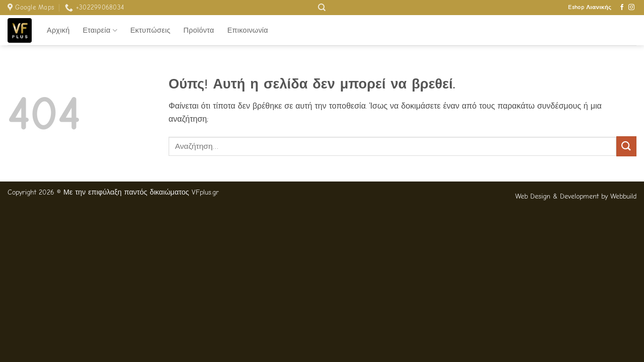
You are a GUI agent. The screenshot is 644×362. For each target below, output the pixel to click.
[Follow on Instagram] (631, 8)
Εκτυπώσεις (150, 30)
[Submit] (626, 146)
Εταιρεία (100, 30)
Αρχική (58, 30)
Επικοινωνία (248, 30)
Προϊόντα (199, 30)
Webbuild (623, 196)
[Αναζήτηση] (322, 8)
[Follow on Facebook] (622, 8)
